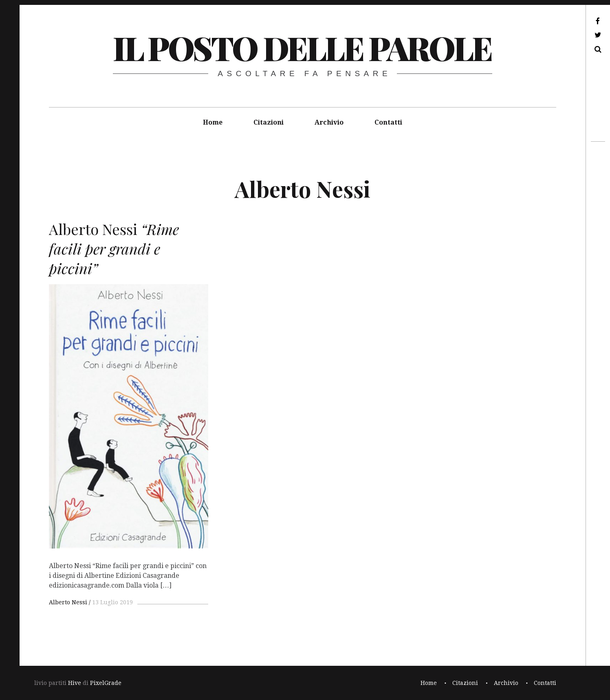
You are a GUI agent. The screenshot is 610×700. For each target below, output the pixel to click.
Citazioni (269, 122)
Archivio (329, 122)
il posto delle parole (302, 47)
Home (213, 122)
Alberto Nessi (68, 602)
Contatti (388, 122)
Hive (75, 683)
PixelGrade (106, 683)
